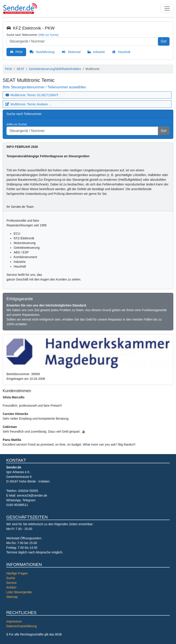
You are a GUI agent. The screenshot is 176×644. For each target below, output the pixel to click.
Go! (164, 41)
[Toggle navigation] (167, 9)
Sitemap (12, 597)
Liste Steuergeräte (19, 592)
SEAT (21, 69)
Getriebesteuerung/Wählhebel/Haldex (55, 69)
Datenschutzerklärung (21, 626)
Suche (11, 578)
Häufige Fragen (17, 573)
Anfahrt (11, 587)
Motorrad (74, 52)
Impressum (14, 621)
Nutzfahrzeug (45, 52)
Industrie (99, 52)
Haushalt (124, 52)
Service (12, 583)
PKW (19, 52)
